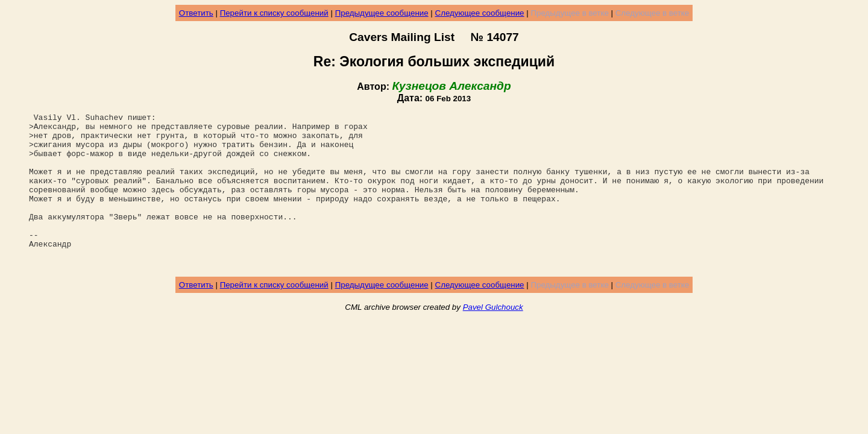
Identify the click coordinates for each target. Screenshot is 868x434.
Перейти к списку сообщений (274, 13)
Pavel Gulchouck (493, 338)
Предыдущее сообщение (382, 13)
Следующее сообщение (480, 13)
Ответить (196, 13)
